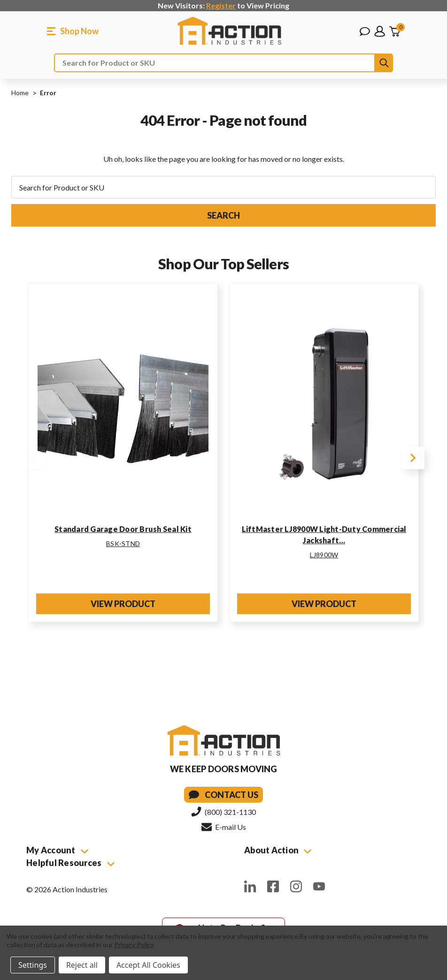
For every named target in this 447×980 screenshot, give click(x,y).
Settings (33, 965)
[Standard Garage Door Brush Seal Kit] (123, 404)
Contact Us (223, 795)
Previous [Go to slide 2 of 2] (34, 458)
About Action (278, 850)
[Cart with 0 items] (394, 31)
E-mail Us (224, 827)
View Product (123, 604)
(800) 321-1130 (223, 812)
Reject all (82, 965)
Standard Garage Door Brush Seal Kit (123, 529)
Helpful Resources (70, 863)
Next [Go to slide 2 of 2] (413, 458)
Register (221, 5)
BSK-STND (123, 543)
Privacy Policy (134, 945)
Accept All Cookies (148, 965)
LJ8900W (324, 555)
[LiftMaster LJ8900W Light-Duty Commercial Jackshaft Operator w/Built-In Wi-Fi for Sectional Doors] (324, 404)
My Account (57, 850)
